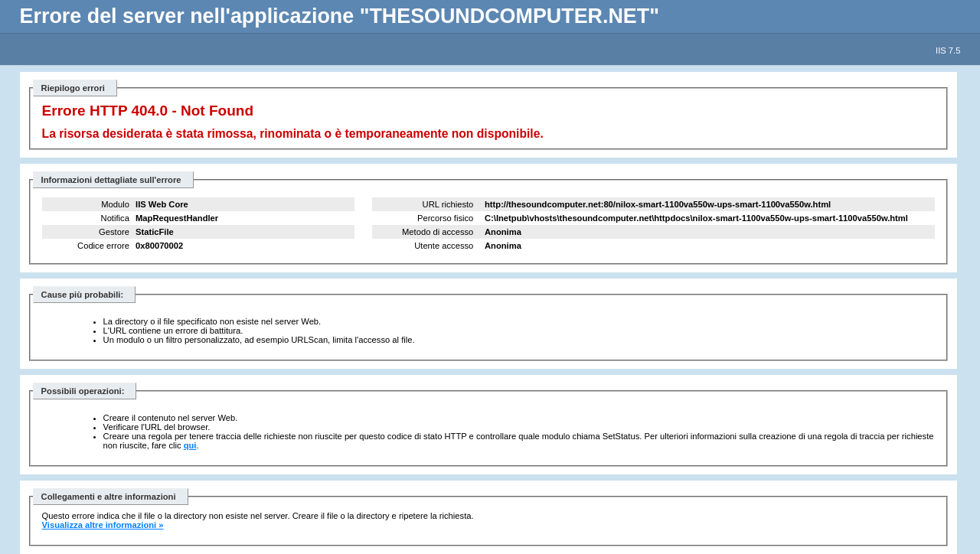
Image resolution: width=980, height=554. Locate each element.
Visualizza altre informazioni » (103, 525)
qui (190, 445)
